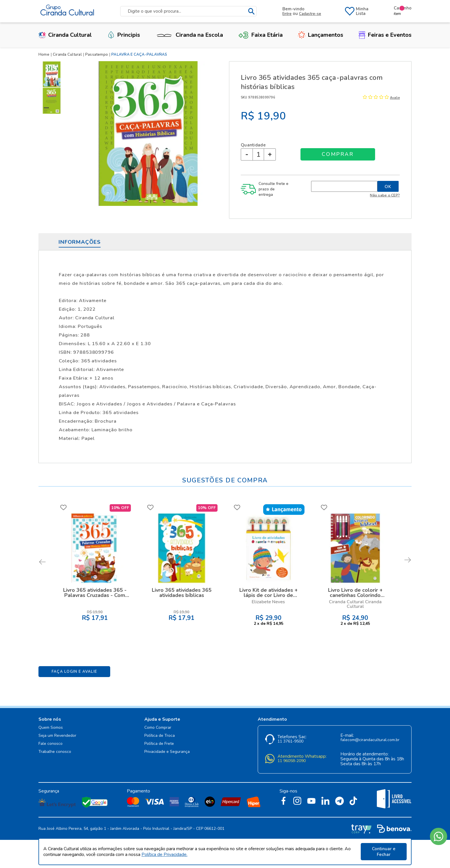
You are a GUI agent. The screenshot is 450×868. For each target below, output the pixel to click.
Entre (287, 14)
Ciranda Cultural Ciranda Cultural (355, 604)
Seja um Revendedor (57, 736)
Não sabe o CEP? (385, 195)
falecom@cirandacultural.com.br (370, 740)
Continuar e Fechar (384, 852)
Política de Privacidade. (164, 855)
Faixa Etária (261, 35)
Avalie (395, 98)
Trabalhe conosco (55, 752)
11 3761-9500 (290, 742)
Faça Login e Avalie (74, 672)
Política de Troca (160, 736)
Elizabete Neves (268, 602)
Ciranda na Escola (189, 35)
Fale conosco (51, 744)
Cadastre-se (310, 14)
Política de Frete (159, 744)
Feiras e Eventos (385, 35)
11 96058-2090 (292, 761)
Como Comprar (158, 728)
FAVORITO (63, 507)
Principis (124, 35)
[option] (53, 74)
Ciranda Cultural (65, 35)
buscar (252, 11)
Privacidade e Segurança (167, 752)
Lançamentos (321, 35)
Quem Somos (51, 728)
